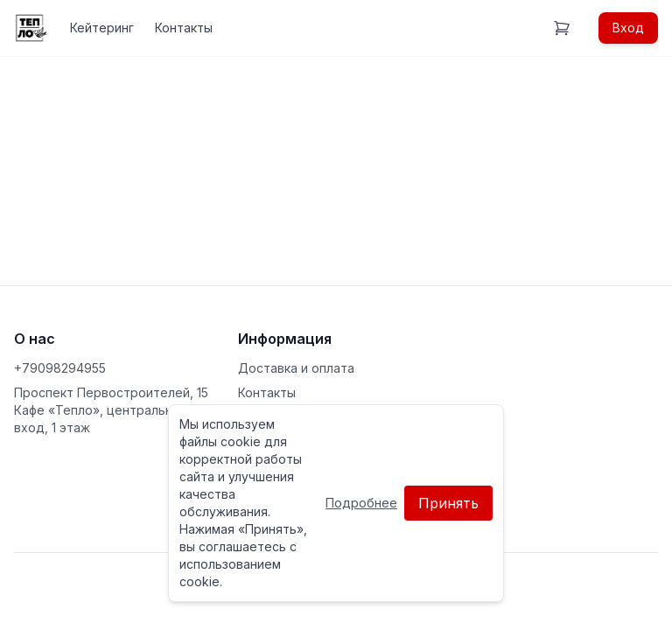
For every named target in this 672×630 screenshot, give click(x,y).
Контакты (184, 28)
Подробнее (361, 503)
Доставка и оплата (296, 368)
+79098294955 (60, 368)
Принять (448, 503)
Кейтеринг (102, 28)
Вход (628, 28)
